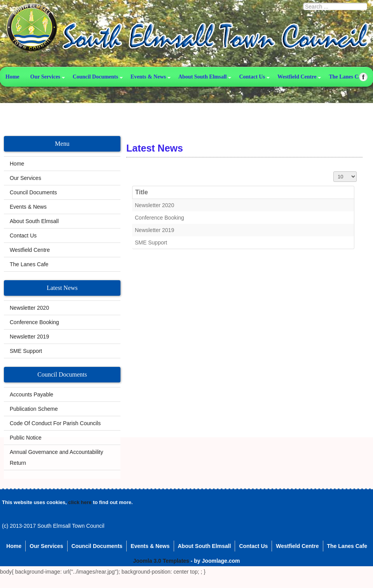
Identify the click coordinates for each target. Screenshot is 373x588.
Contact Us (252, 77)
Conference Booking (159, 218)
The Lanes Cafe (29, 264)
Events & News (148, 77)
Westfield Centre (30, 250)
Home (12, 77)
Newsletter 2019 (154, 230)
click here (80, 502)
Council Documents (95, 77)
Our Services (45, 77)
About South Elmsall (202, 77)
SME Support (151, 243)
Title (142, 192)
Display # (334, 172)
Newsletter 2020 (154, 205)
